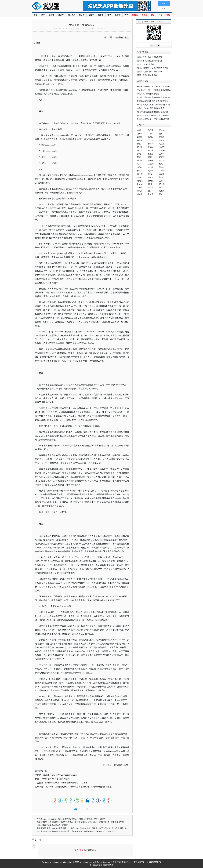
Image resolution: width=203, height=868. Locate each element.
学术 (44, 779)
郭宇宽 (151, 144)
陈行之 (151, 130)
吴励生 (140, 187)
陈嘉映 (162, 137)
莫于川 (151, 191)
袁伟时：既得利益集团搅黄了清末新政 (153, 112)
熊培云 (162, 167)
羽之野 (162, 191)
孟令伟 (162, 171)
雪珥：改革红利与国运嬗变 (150, 75)
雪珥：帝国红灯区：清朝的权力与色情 (153, 68)
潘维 (161, 187)
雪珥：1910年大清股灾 (146, 64)
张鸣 (139, 154)
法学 (43, 15)
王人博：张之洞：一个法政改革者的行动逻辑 (155, 90)
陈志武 (162, 140)
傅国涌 (151, 137)
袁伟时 (140, 167)
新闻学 (91, 15)
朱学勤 (151, 187)
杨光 (161, 194)
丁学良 (151, 134)
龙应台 (140, 134)
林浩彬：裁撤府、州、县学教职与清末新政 (154, 86)
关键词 (144, 15)
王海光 (162, 154)
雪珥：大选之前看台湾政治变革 (150, 57)
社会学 (82, 15)
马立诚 (162, 144)
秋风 (139, 171)
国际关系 (71, 15)
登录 (81, 850)
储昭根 (151, 181)
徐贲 (139, 144)
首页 (35, 15)
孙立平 (151, 194)
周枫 (150, 174)
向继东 (162, 147)
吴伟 (139, 177)
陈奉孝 (151, 160)
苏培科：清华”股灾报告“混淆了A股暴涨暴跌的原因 (157, 115)
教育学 (101, 15)
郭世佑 (162, 160)
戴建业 (151, 150)
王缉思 (140, 160)
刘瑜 (161, 177)
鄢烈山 (140, 137)
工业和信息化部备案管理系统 (102, 865)
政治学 (61, 15)
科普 (161, 15)
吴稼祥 (162, 181)
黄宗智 (140, 140)
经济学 (52, 15)
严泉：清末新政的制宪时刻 (148, 94)
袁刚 (150, 184)
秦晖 (139, 130)
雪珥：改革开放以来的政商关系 (150, 61)
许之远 (140, 184)
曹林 (161, 134)
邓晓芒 (162, 157)
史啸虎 (151, 167)
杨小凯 (162, 184)
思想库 (135, 15)
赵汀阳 (140, 150)
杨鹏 (150, 157)
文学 (109, 15)
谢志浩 (140, 194)
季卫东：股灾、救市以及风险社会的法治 (153, 105)
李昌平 (162, 150)
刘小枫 (151, 171)
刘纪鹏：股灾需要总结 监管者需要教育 (153, 101)
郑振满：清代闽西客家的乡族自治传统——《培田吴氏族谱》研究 (163, 97)
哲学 (126, 15)
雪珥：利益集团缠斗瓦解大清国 (150, 72)
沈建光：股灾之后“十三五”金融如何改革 (153, 119)
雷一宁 (140, 174)
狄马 (161, 164)
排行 (168, 15)
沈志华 (151, 147)
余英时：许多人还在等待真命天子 (151, 108)
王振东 (151, 164)
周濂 (139, 157)
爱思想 (52, 6)
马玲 (139, 164)
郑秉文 (140, 191)
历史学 (118, 15)
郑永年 (162, 130)
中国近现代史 (63, 779)
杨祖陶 (140, 147)
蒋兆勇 (162, 174)
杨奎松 (151, 154)
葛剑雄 (140, 181)
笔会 (153, 15)
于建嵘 (151, 140)
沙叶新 (151, 177)
